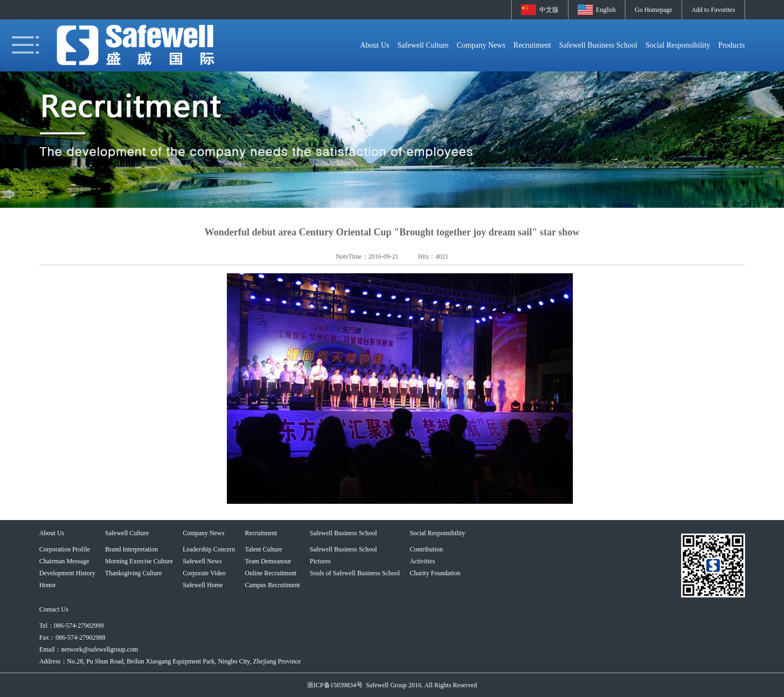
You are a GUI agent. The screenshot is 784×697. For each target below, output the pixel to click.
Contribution (426, 549)
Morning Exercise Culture (139, 561)
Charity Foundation (435, 573)
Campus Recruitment (272, 585)
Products (732, 45)
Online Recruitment (270, 573)
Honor (47, 585)
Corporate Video (204, 573)
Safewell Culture (423, 45)
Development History (67, 573)
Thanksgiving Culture (133, 573)
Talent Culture (263, 549)
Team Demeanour (268, 561)
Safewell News (202, 561)
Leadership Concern (209, 549)
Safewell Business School (599, 45)
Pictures (320, 561)
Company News (481, 45)
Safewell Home (202, 585)
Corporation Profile (64, 549)
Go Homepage (654, 10)
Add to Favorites (713, 10)
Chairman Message (64, 561)
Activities (423, 561)
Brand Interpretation (132, 549)
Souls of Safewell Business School (355, 573)
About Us (375, 45)
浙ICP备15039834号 (335, 685)
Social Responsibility (678, 45)
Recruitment (532, 45)
